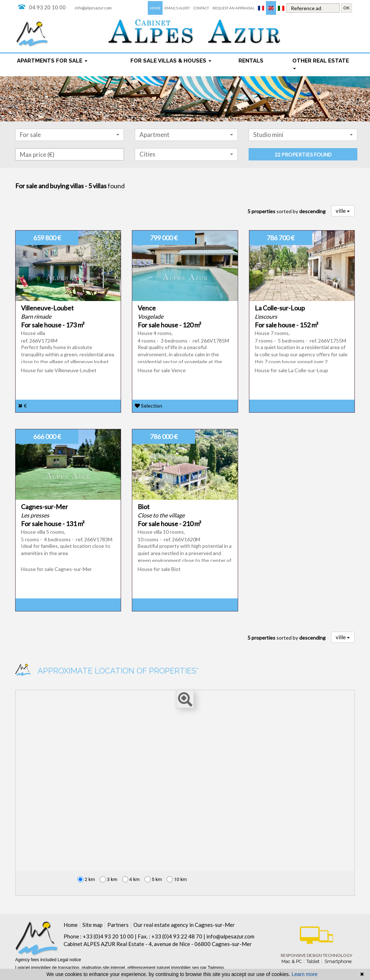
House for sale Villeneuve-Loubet (59, 370)
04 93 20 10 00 (47, 7)
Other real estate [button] (321, 64)
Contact (201, 8)
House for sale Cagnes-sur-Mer (56, 569)
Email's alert (177, 8)
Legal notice (69, 960)
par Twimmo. (212, 968)
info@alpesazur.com (93, 8)
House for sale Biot (159, 569)
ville (343, 211)
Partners (118, 925)
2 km (86, 879)
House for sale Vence (162, 370)
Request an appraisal (233, 8)
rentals (251, 61)
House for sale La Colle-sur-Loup (291, 370)
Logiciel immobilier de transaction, (48, 968)
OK (347, 8)
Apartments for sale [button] (52, 61)
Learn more (305, 974)
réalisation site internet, (105, 968)
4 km (131, 879)
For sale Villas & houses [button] (171, 61)
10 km (177, 879)
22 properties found (303, 154)
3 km (109, 879)
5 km (153, 879)
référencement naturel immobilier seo (164, 968)
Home (155, 8)
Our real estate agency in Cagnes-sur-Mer (184, 925)
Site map (92, 925)
